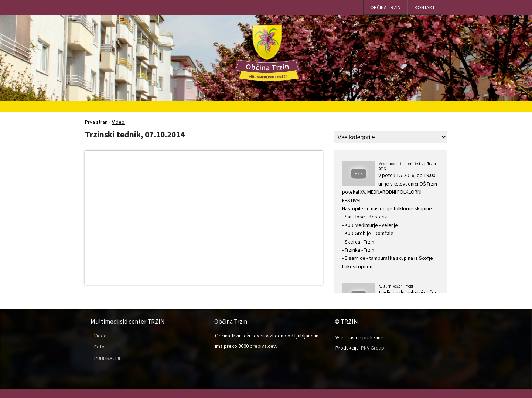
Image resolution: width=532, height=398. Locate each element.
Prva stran (96, 122)
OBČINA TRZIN (385, 7)
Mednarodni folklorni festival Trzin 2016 (390, 216)
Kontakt (425, 7)
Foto (99, 347)
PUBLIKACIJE (108, 358)
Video (100, 336)
